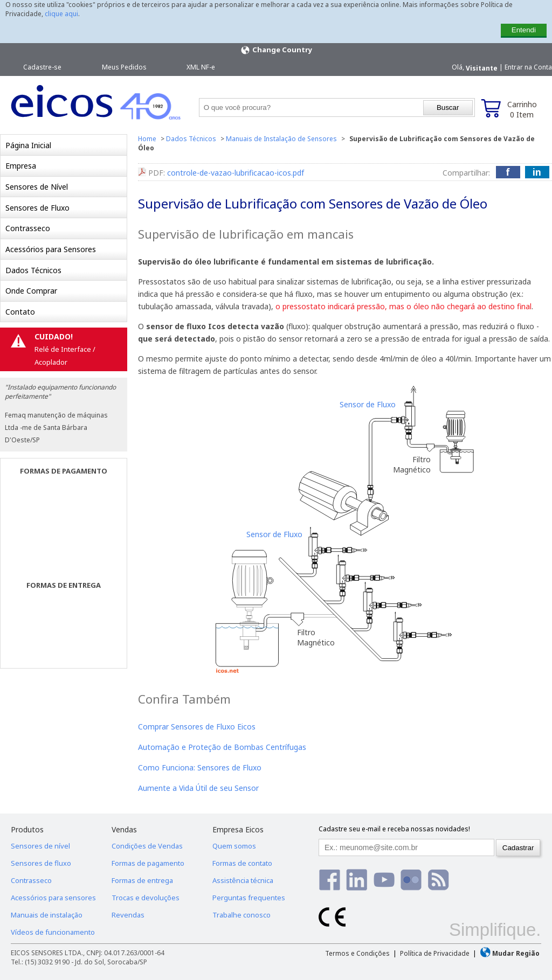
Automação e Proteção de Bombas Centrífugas (222, 747)
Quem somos (234, 846)
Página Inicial (28, 145)
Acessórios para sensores (53, 898)
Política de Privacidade (435, 953)
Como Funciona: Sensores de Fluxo (200, 767)
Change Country (276, 50)
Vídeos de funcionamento (53, 932)
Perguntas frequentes (249, 898)
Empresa (21, 166)
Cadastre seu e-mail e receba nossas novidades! (394, 829)
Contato (20, 312)
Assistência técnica (243, 880)
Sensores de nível (40, 846)
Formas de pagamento (148, 863)
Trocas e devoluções (146, 898)
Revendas (128, 915)
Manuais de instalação (47, 915)
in (537, 172)
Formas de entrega (142, 880)
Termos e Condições (357, 953)
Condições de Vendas (147, 846)
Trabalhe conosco (241, 915)
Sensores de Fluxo (37, 208)
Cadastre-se (42, 67)
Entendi (524, 30)
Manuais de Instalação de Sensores (281, 139)
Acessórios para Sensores (51, 249)
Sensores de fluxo (41, 863)
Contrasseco (28, 228)
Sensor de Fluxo (368, 404)
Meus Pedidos (124, 67)
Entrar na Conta (528, 67)
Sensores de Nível (37, 187)
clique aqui (61, 14)
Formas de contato (242, 863)
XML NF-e (201, 67)
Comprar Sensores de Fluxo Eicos (197, 727)
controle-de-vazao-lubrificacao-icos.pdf (236, 173)
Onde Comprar (31, 291)
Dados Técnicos (33, 270)
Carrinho (522, 109)
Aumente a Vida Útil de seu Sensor (198, 788)
